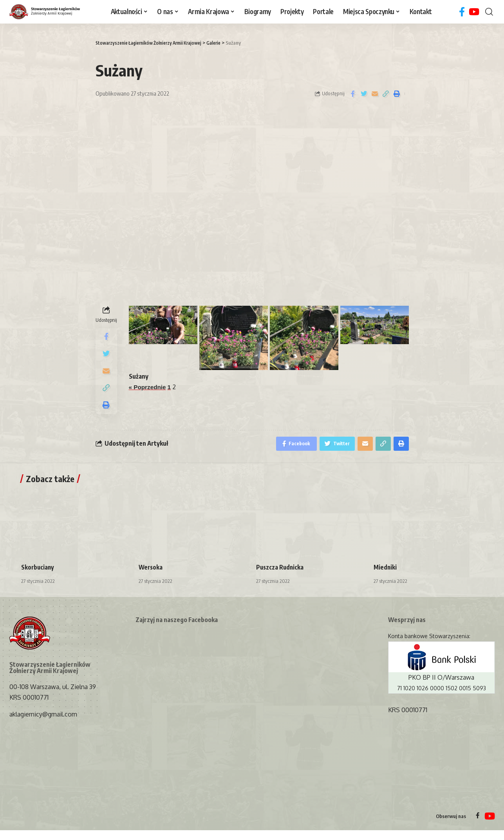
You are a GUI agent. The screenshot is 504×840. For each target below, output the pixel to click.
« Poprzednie (148, 387)
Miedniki (385, 577)
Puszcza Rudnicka (281, 577)
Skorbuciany (38, 577)
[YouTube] (474, 12)
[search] (489, 12)
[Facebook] (462, 12)
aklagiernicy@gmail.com (43, 724)
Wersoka (151, 577)
